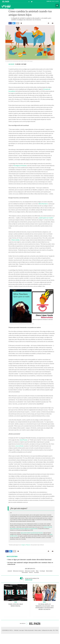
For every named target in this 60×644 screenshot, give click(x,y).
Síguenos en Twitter (32, 1)
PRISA (57, 630)
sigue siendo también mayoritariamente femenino (32, 533)
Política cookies (38, 630)
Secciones (57, 6)
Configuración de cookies (47, 630)
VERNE (16, 602)
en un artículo (19, 446)
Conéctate (49, 1)
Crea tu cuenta (55, 1)
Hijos (37, 571)
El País (6, 1)
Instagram (23, 545)
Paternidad (25, 572)
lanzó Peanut (24, 440)
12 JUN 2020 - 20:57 (21, 64)
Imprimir (48, 23)
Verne (6, 6)
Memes (44, 602)
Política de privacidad (29, 630)
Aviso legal (21, 630)
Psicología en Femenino (20, 166)
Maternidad (49, 571)
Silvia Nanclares (43, 204)
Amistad (10, 571)
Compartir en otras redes (18, 23)
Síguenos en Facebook (29, 1)
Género (31, 572)
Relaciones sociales (30, 571)
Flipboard (28, 545)
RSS (54, 630)
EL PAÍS (35, 623)
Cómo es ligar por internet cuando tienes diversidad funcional (29, 560)
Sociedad (36, 572)
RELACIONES (11, 9)
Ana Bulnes (11, 64)
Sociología (42, 571)
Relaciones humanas (18, 571)
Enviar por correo (53, 23)
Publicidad (16, 630)
